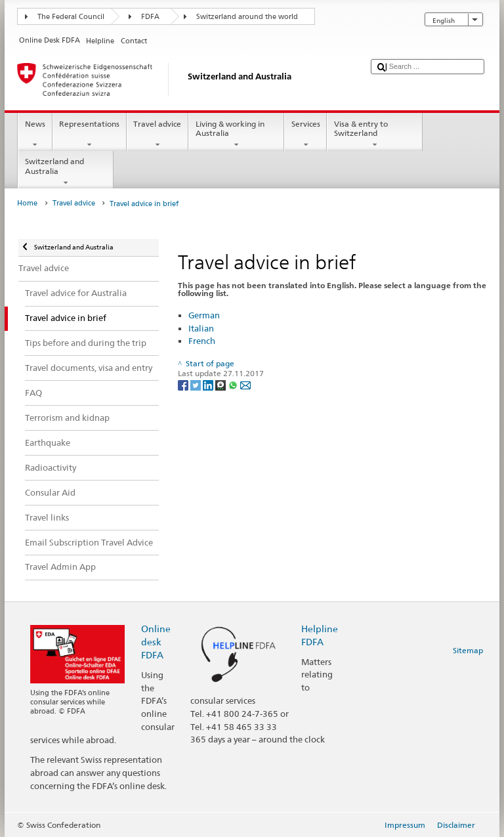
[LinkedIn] (209, 384)
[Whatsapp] (234, 384)
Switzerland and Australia (66, 172)
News (35, 135)
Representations (90, 135)
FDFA (150, 17)
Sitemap (468, 650)
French (202, 341)
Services (305, 135)
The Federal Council (71, 17)
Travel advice (157, 135)
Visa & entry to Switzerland (375, 135)
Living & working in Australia (236, 135)
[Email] (245, 384)
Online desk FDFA (156, 642)
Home (27, 203)
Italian (201, 328)
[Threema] (221, 384)
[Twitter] (197, 384)
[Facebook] (184, 384)
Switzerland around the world (247, 17)
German (204, 315)
